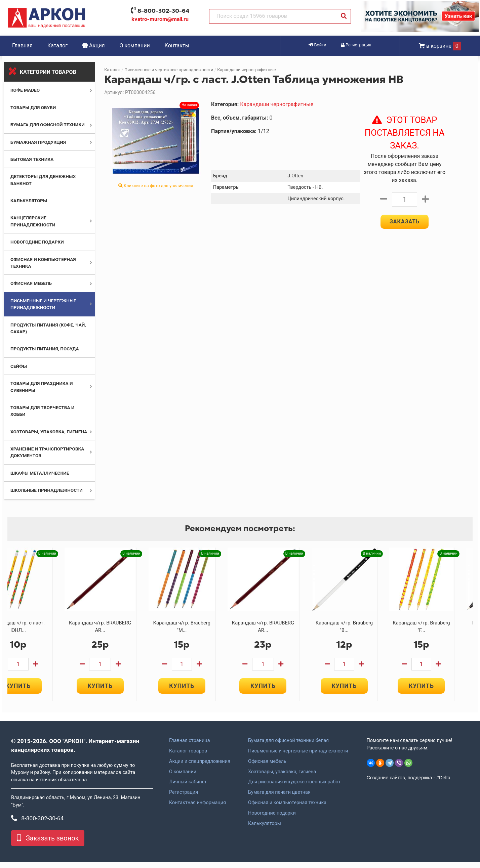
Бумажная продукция (38, 142)
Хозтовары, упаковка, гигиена (49, 432)
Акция (94, 46)
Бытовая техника (32, 159)
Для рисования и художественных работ (294, 788)
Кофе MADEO (25, 90)
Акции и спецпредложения (200, 767)
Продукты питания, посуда (45, 349)
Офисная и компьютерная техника (287, 809)
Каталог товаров (188, 757)
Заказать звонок (48, 844)
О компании (135, 46)
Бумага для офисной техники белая (288, 746)
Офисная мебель (31, 283)
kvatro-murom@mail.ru (160, 19)
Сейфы (19, 366)
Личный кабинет (188, 788)
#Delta (443, 783)
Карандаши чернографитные (246, 70)
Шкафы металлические (40, 473)
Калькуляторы (29, 201)
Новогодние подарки (37, 242)
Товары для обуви (33, 107)
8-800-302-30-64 (163, 11)
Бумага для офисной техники (48, 125)
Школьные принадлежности (47, 490)
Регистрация (184, 798)
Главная (22, 46)
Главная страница (190, 746)
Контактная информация (197, 809)
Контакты (177, 46)
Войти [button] (317, 45)
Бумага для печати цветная (279, 798)
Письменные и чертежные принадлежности (169, 70)
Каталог (57, 46)
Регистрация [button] (356, 45)
